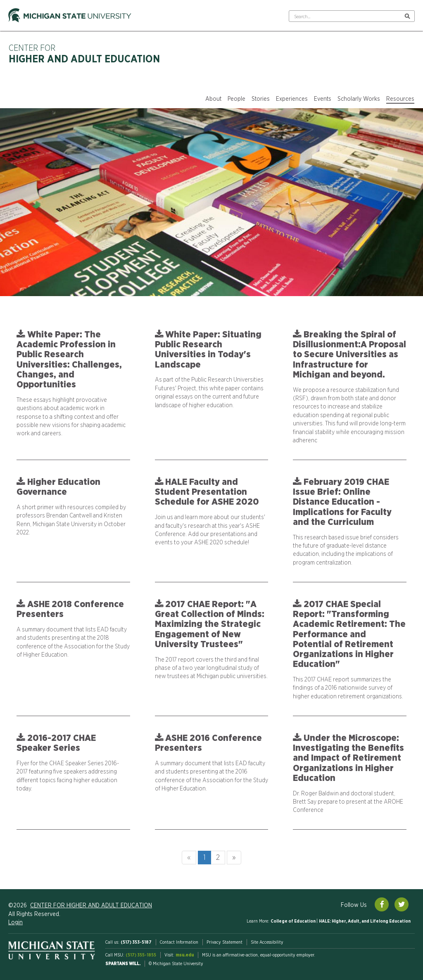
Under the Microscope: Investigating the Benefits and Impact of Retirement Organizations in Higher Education (348, 758)
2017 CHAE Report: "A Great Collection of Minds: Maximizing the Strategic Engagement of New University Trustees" (210, 624)
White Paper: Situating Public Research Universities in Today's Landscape (208, 350)
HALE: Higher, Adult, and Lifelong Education (365, 921)
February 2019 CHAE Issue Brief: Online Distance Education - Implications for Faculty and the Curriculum (342, 502)
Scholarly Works (359, 99)
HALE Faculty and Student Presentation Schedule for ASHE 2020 (207, 492)
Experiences (292, 99)
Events (323, 99)
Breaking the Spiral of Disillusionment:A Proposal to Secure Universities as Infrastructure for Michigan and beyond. (349, 355)
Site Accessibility (267, 942)
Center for (84, 54)
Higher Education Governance (58, 487)
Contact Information (179, 942)
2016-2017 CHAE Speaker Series (56, 743)
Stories (261, 99)
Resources (400, 99)
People (236, 99)
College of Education (293, 921)
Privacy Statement (225, 942)
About (213, 99)
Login (15, 923)
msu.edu (185, 955)
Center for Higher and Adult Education (91, 906)
